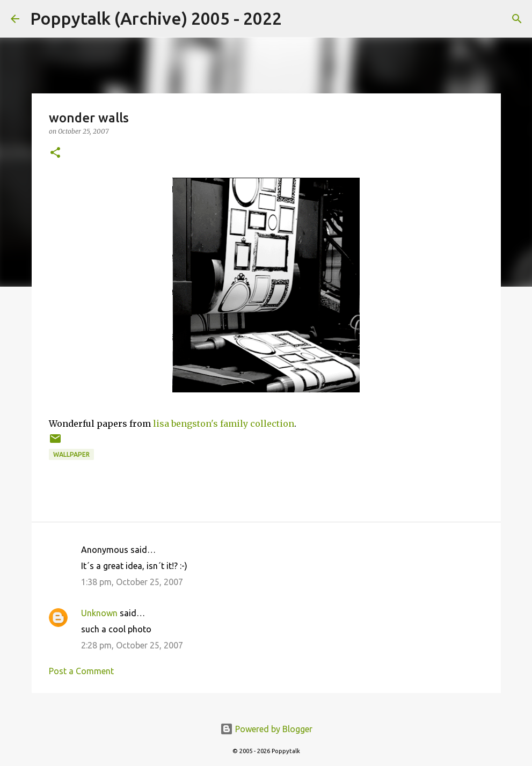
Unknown (99, 613)
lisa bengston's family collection (224, 424)
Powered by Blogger (266, 729)
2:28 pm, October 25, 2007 (132, 645)
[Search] (297, 19)
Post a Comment (81, 671)
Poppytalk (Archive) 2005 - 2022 (156, 18)
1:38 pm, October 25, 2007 (132, 582)
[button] (55, 153)
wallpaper (71, 454)
